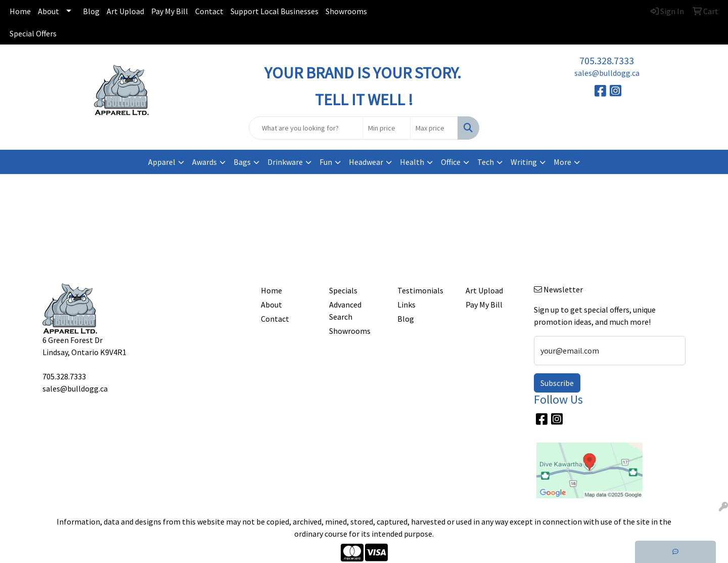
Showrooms (346, 11)
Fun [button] (326, 162)
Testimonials (420, 290)
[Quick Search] (306, 128)
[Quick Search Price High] (434, 128)
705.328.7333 (607, 60)
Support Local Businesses (275, 11)
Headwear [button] (366, 162)
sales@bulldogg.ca (607, 73)
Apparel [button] (162, 162)
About (49, 11)
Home (20, 11)
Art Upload (125, 11)
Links (406, 305)
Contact (209, 11)
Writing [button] (524, 162)
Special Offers (33, 33)
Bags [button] (242, 162)
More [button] (562, 162)
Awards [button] (204, 162)
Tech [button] (486, 162)
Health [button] (412, 162)
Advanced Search (345, 311)
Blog (91, 11)
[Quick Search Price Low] (386, 128)
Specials (343, 290)
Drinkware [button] (285, 162)
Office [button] (451, 162)
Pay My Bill (170, 11)
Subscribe (557, 383)
